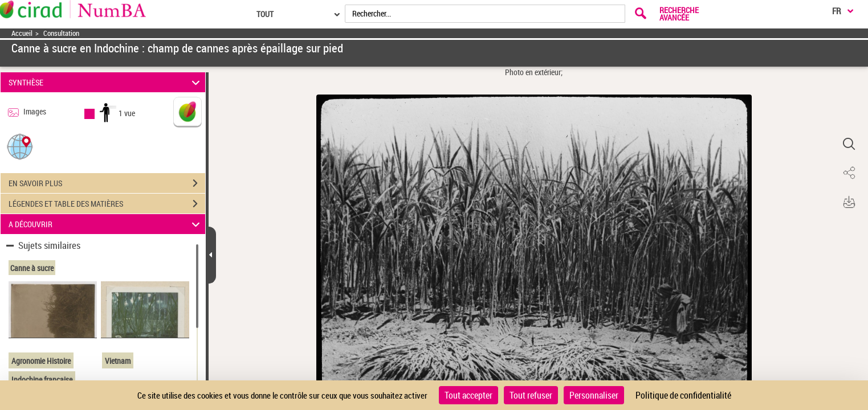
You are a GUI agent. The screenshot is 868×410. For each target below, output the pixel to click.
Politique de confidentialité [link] (683, 395)
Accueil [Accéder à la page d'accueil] (22, 33)
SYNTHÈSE (106, 82)
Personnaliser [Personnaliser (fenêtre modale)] (594, 395)
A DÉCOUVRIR (106, 224)
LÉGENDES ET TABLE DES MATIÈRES (107, 204)
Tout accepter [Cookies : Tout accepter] (468, 395)
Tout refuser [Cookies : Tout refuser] (531, 395)
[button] (20, 146)
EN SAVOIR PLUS (107, 183)
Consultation (61, 33)
